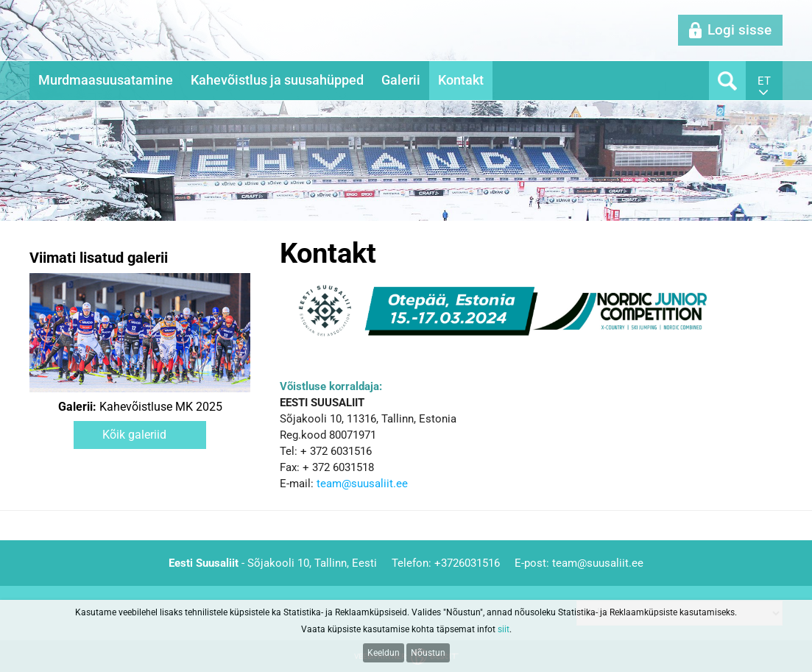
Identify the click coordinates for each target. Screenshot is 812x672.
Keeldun (384, 653)
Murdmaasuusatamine (106, 80)
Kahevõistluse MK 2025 (140, 407)
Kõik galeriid (134, 435)
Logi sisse (739, 30)
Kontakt (461, 80)
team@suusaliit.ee (362, 484)
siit (504, 629)
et (764, 81)
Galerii (401, 80)
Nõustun (428, 653)
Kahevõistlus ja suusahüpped (277, 80)
